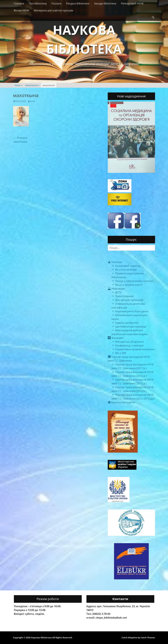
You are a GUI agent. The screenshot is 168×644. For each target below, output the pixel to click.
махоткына (32, 85)
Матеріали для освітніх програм (54, 10)
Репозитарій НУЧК (132, 3)
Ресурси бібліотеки (78, 3)
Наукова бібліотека (41, 638)
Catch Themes (148, 638)
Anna (33, 101)
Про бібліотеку (38, 3)
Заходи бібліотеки (105, 3)
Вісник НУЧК (22, 10)
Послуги (56, 3)
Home (18, 85)
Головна (19, 3)
